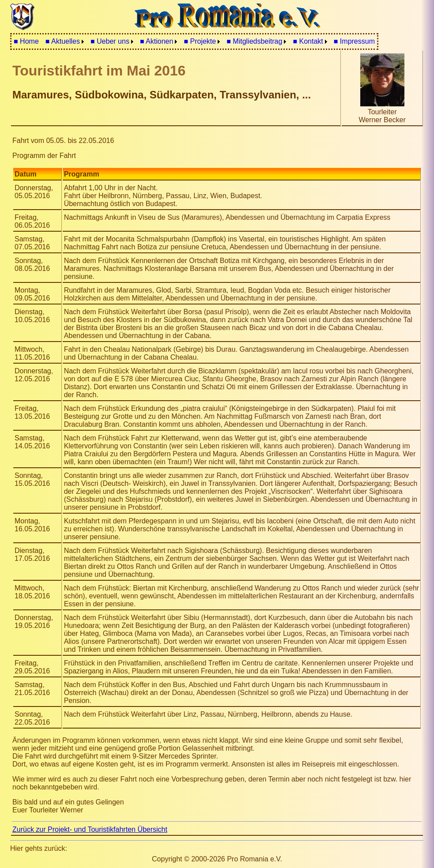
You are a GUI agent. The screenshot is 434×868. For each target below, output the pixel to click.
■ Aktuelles (63, 41)
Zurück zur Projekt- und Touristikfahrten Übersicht (90, 829)
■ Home (26, 41)
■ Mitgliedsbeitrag (254, 41)
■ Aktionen (157, 41)
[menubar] (194, 41)
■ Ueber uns (110, 41)
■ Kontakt (308, 41)
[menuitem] (26, 41)
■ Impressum (354, 41)
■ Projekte (200, 41)
